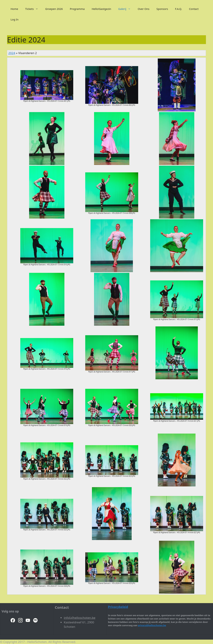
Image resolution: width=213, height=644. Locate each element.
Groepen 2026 (54, 9)
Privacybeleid (118, 607)
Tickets (33, 9)
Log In (14, 19)
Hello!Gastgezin (101, 9)
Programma (77, 9)
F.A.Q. (178, 9)
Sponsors (162, 9)
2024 (12, 53)
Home (14, 9)
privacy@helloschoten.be (152, 625)
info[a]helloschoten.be (80, 618)
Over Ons (143, 9)
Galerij (126, 9)
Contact (194, 9)
